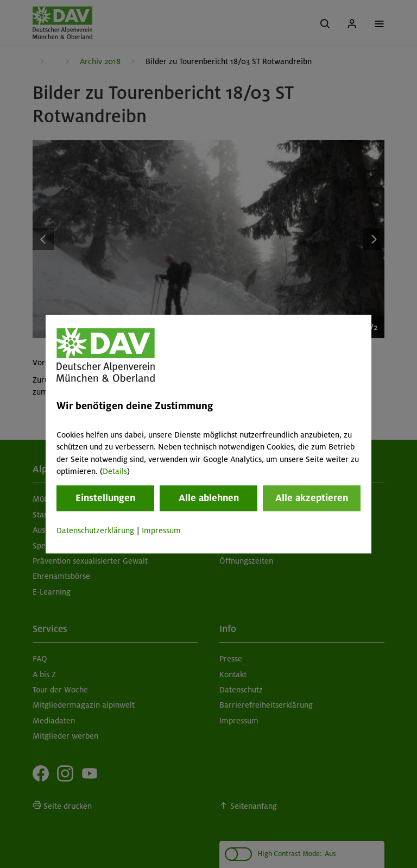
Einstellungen (105, 498)
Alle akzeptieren (312, 498)
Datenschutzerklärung (95, 531)
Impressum (161, 531)
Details (115, 471)
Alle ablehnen (209, 498)
